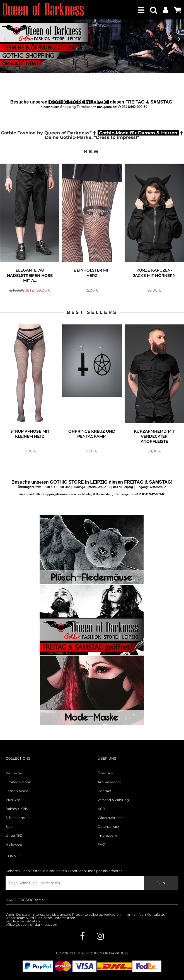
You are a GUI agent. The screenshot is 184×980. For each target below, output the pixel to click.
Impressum (107, 836)
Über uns (105, 773)
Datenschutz (108, 827)
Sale (9, 827)
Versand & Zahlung (113, 800)
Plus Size (13, 800)
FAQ (101, 844)
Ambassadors (109, 782)
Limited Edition (18, 782)
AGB (101, 809)
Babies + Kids (17, 809)
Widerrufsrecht (110, 818)
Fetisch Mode (17, 791)
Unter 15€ (14, 836)
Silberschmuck (18, 818)
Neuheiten (14, 773)
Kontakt (104, 791)
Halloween (14, 844)
